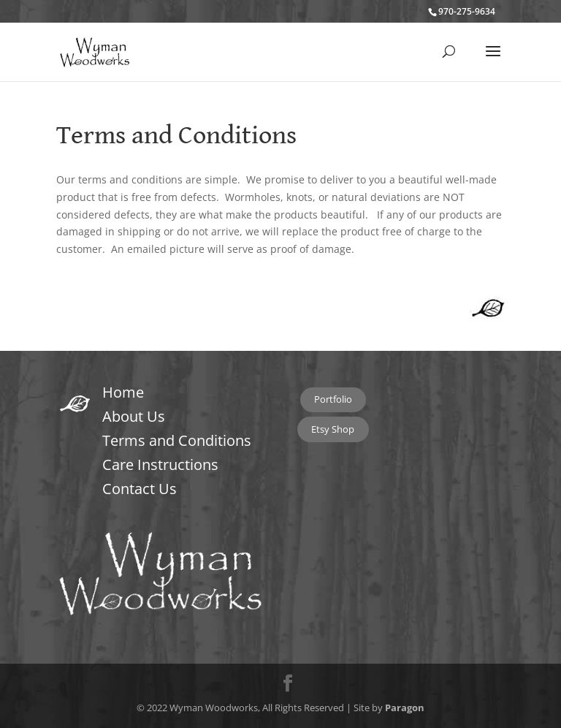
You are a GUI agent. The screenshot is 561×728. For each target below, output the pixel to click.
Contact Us (140, 489)
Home (123, 392)
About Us (134, 416)
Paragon (405, 708)
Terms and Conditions (177, 440)
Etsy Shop (333, 429)
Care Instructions (160, 465)
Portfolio (333, 399)
